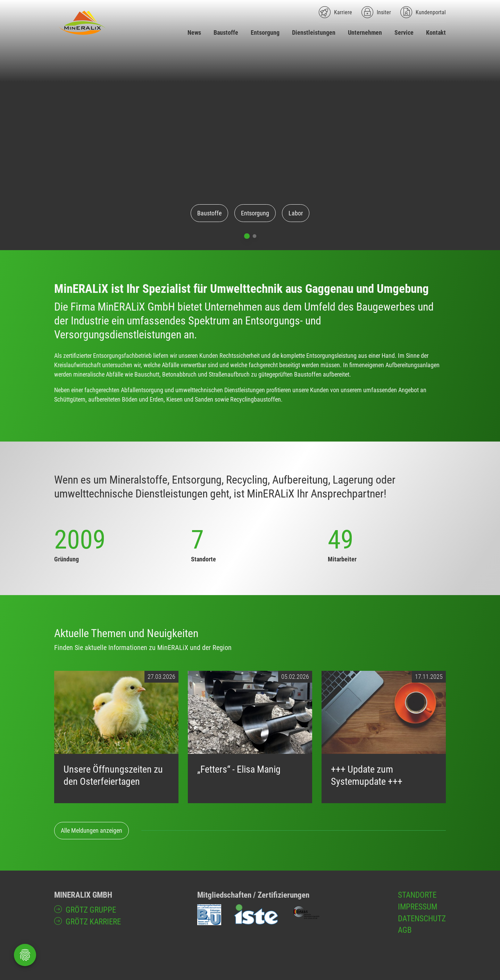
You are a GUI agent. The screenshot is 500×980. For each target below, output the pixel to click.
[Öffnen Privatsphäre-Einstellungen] (25, 955)
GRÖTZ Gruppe (91, 910)
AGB (405, 930)
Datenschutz (422, 919)
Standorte (417, 895)
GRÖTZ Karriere (93, 922)
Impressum (418, 907)
